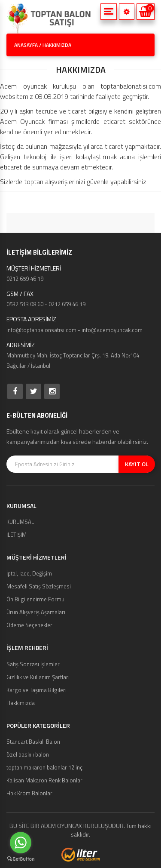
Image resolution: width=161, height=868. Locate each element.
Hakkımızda (21, 703)
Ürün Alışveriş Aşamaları (36, 612)
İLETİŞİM (17, 535)
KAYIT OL (137, 464)
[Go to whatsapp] (21, 843)
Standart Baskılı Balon (33, 742)
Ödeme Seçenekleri (30, 625)
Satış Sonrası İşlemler (33, 664)
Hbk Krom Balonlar (29, 793)
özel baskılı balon (28, 754)
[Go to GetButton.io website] (21, 859)
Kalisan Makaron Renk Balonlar (44, 780)
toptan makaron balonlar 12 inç (44, 767)
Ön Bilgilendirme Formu (35, 599)
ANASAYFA (26, 45)
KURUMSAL (20, 522)
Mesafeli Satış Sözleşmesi (39, 586)
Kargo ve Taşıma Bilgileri (36, 690)
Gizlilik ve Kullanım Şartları (38, 677)
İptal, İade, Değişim (29, 573)
